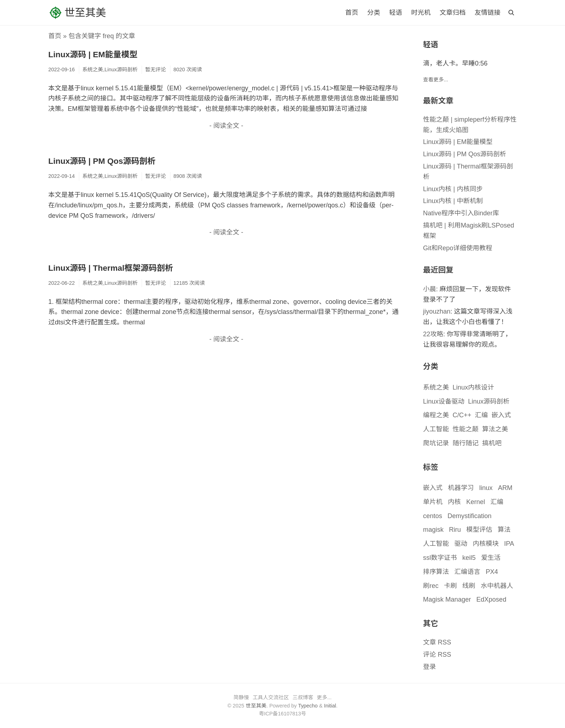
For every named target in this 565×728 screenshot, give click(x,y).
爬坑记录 (436, 443)
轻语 (396, 13)
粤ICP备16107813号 (282, 714)
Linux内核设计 (473, 387)
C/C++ (462, 415)
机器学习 (461, 488)
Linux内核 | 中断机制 (453, 201)
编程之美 (436, 415)
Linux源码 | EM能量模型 (93, 55)
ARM (505, 488)
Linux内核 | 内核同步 (453, 189)
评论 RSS (437, 655)
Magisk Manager (447, 599)
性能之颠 (466, 429)
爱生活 (491, 558)
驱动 (461, 544)
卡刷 (450, 586)
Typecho (308, 706)
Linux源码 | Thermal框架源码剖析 (111, 268)
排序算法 (436, 572)
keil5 (469, 558)
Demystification (470, 516)
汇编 (481, 415)
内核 (454, 502)
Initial (330, 706)
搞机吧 (492, 443)
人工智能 (436, 429)
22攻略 (433, 334)
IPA (509, 544)
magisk (433, 530)
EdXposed (491, 599)
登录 (430, 667)
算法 (504, 530)
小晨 (430, 289)
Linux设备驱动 (444, 401)
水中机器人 (497, 586)
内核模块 (486, 544)
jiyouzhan (437, 311)
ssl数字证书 (440, 558)
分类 (374, 13)
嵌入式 (501, 415)
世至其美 (77, 13)
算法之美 (495, 429)
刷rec (431, 586)
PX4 (492, 572)
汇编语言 (467, 572)
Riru (455, 530)
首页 (352, 13)
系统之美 (436, 387)
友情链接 (488, 13)
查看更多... (436, 80)
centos (433, 516)
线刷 (469, 586)
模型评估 (479, 530)
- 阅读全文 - (226, 126)
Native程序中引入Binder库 (461, 213)
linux (486, 488)
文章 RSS (437, 642)
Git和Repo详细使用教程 (458, 248)
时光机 (421, 13)
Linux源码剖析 (489, 401)
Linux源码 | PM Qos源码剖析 (102, 161)
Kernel (476, 502)
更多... (324, 697)
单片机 (433, 502)
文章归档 (453, 13)
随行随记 (466, 443)
